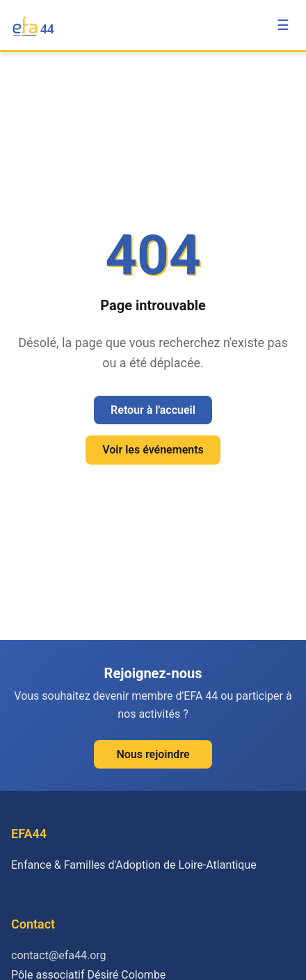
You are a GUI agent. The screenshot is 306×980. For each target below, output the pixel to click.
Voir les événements (153, 450)
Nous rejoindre (153, 754)
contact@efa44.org (59, 955)
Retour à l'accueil (153, 410)
